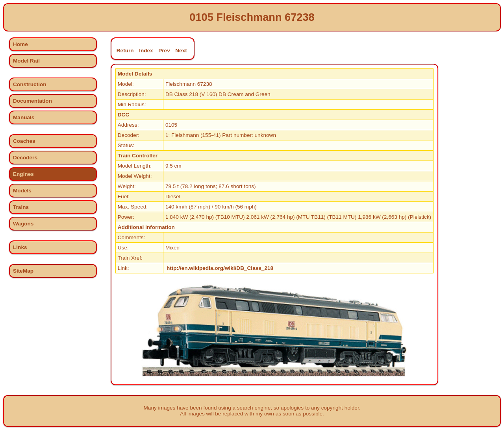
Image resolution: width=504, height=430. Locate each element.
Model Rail (26, 61)
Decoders (25, 158)
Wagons (23, 224)
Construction (30, 84)
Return (125, 51)
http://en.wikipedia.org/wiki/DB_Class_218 (220, 268)
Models (22, 191)
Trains (21, 207)
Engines (23, 174)
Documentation (32, 101)
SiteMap (23, 271)
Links (20, 247)
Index (146, 51)
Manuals (24, 117)
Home (20, 44)
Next (181, 51)
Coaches (24, 141)
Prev (164, 51)
